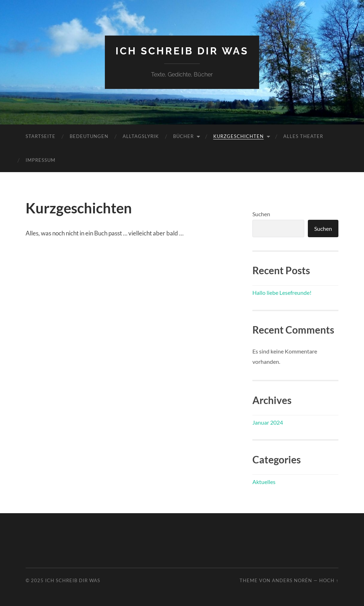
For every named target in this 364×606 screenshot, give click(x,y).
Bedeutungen (89, 136)
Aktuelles (264, 482)
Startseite (41, 136)
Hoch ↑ (329, 580)
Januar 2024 (268, 422)
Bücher (183, 136)
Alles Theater (303, 136)
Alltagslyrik (141, 136)
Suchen (261, 214)
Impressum (41, 160)
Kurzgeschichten (239, 136)
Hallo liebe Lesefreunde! (282, 293)
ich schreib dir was (182, 51)
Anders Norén (292, 580)
